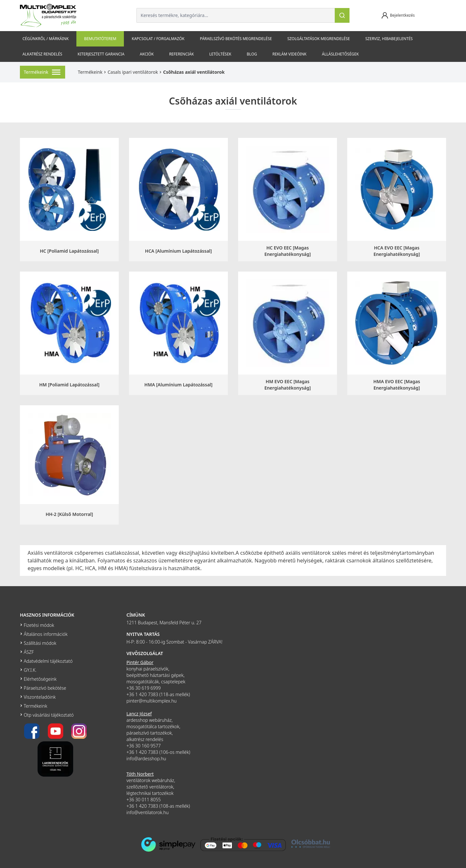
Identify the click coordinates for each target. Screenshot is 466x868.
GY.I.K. (30, 670)
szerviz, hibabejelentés (389, 39)
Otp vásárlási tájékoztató (49, 715)
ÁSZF (29, 652)
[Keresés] (342, 15)
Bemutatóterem (100, 39)
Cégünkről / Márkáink (46, 39)
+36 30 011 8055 (144, 800)
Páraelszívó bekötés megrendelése (236, 39)
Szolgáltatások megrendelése (319, 39)
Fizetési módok (39, 625)
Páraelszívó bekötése (45, 688)
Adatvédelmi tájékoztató (48, 661)
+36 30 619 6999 (144, 688)
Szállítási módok (40, 643)
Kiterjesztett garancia (101, 54)
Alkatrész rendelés (42, 54)
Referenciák (181, 54)
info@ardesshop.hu (146, 758)
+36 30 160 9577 (144, 746)
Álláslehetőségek (340, 54)
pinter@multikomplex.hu (151, 701)
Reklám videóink (289, 54)
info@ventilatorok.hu (148, 812)
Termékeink (90, 72)
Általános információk (46, 634)
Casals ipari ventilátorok (133, 72)
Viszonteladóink (40, 697)
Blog (252, 54)
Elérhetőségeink (40, 679)
